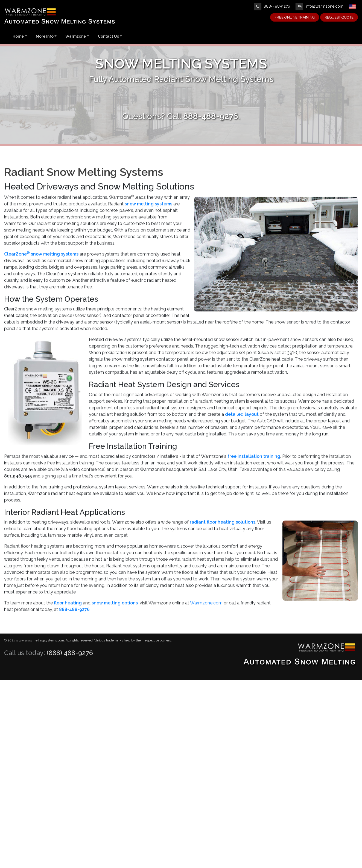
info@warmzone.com (319, 6)
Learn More (181, 101)
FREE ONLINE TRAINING (295, 17)
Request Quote (339, 17)
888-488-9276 (272, 6)
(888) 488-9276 (70, 653)
